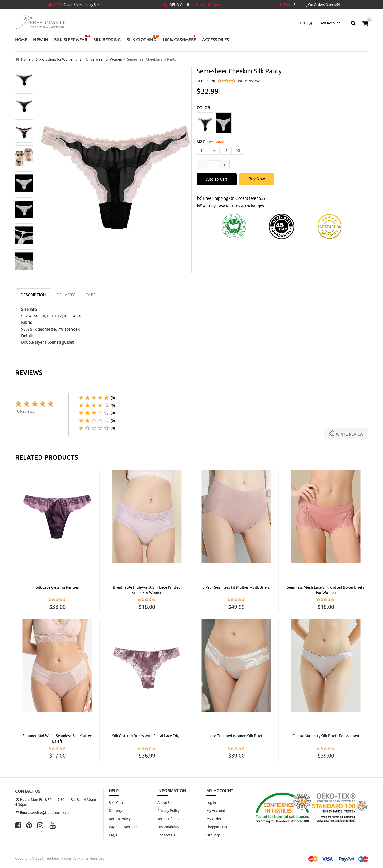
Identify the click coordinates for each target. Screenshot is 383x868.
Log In (211, 803)
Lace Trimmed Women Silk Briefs (236, 736)
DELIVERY (66, 294)
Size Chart (117, 803)
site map (213, 835)
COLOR (203, 107)
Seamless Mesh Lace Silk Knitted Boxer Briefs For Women (326, 589)
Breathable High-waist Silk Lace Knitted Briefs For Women (147, 589)
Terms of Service (171, 819)
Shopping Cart (218, 827)
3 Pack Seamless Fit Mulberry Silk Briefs (236, 587)
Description (33, 294)
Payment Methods (123, 827)
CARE (90, 294)
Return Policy (120, 819)
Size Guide (216, 141)
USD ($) (306, 23)
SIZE (201, 141)
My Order (214, 819)
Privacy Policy (169, 811)
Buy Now (257, 178)
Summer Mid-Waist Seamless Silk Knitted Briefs (57, 738)
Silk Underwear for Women (101, 59)
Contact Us (166, 835)
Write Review (249, 80)
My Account (216, 811)
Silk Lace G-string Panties (57, 587)
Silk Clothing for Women (55, 59)
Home (26, 59)
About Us (165, 803)
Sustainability (168, 827)
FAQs (113, 835)
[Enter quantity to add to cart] (213, 164)
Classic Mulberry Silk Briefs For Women (326, 736)
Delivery (115, 811)
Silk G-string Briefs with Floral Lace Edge (147, 736)
